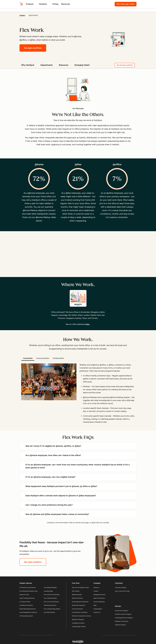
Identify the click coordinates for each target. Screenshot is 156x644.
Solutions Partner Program (123, 614)
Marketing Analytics (50, 605)
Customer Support (121, 588)
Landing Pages (48, 591)
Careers (22, 15)
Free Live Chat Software (51, 602)
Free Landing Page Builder (52, 609)
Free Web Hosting (49, 612)
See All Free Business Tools (80, 588)
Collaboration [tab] (58, 358)
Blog (95, 605)
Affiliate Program (120, 625)
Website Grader (77, 595)
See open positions (35, 48)
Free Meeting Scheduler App (28, 591)
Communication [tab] (43, 358)
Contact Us (97, 612)
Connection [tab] (28, 358)
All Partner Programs (122, 611)
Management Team (99, 595)
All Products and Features (28, 588)
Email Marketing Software (28, 609)
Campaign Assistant (78, 623)
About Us (96, 588)
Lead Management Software (28, 612)
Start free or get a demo (126, 4)
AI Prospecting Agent (26, 616)
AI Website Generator (26, 605)
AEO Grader (76, 591)
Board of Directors (99, 598)
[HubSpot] (21, 4)
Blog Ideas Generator (79, 605)
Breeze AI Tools (24, 595)
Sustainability (98, 609)
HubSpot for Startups (122, 621)
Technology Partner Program (124, 618)
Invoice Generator (77, 609)
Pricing (55, 4)
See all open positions (125, 65)
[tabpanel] (78, 394)
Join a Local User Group (122, 591)
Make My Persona (77, 598)
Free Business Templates (80, 612)
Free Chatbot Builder (50, 598)
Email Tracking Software (27, 598)
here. (88, 324)
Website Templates (78, 620)
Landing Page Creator (79, 627)
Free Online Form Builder (52, 595)
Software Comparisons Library (81, 616)
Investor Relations (99, 602)
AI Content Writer (25, 602)
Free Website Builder (50, 588)
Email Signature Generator (80, 602)
